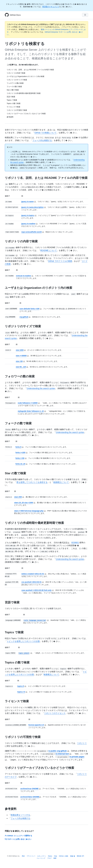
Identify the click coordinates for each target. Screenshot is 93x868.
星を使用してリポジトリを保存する (32, 482)
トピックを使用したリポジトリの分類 (23, 641)
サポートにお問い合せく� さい (18, 839)
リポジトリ (82, 743)
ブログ (49, 858)
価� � (72, 856)
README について (48, 250)
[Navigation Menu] (85, 15)
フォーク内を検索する (42, 140)
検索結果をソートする (20, 815)
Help (56, 856)
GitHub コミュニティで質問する (18, 836)
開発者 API (80, 856)
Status (50, 856)
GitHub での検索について (45, 133)
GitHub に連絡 (64, 856)
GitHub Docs (15, 15)
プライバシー (31, 856)
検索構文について (61, 482)
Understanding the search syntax (41, 388)
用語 (23, 856)
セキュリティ (42, 856)
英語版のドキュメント (51, 7)
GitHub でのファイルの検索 (60, 261)
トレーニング (41, 858)
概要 (55, 858)
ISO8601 (75, 543)
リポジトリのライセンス (55, 713)
